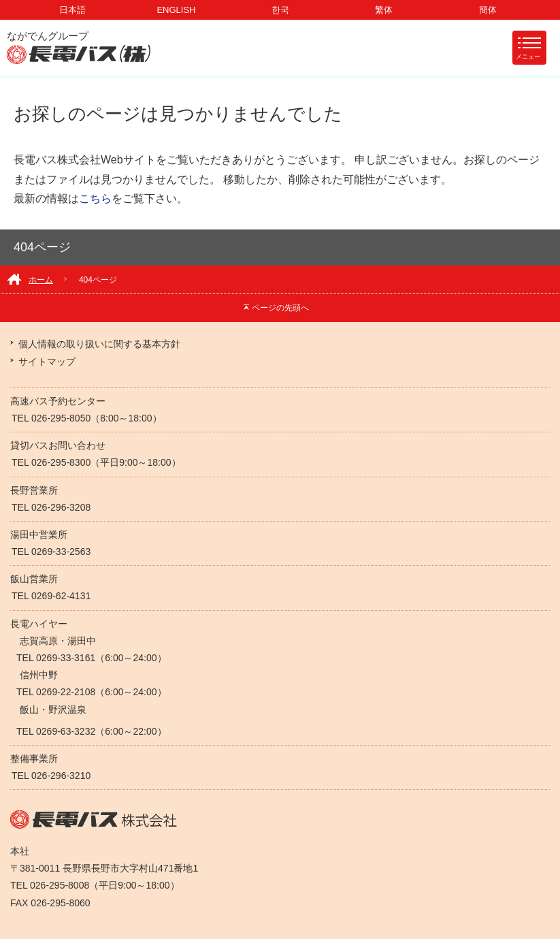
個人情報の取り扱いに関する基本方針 (99, 344)
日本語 (72, 10)
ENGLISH (176, 10)
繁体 (384, 10)
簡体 (488, 10)
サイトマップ (47, 362)
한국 (280, 10)
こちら (95, 198)
